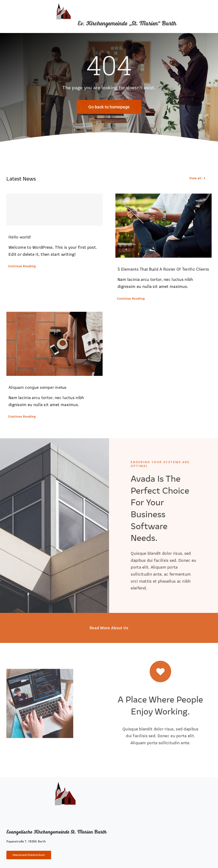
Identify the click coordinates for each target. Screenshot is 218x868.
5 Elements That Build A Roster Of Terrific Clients (163, 269)
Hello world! (20, 237)
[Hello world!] (54, 210)
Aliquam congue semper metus (38, 387)
